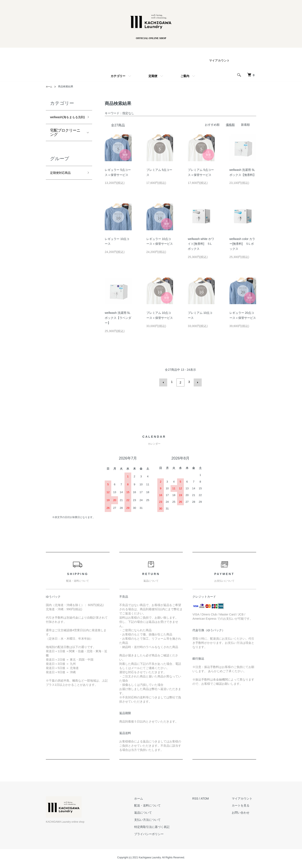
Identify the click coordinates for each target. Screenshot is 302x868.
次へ (196, 382)
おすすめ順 (212, 125)
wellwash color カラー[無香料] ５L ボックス (242, 244)
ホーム (150, 797)
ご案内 (185, 76)
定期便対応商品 (63, 181)
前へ (164, 382)
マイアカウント (219, 60)
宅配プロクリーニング (65, 140)
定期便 (153, 76)
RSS (203, 797)
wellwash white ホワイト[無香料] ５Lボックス (201, 244)
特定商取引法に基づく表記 (163, 826)
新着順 (245, 125)
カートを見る (244, 804)
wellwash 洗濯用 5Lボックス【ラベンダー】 (118, 318)
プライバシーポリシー (160, 833)
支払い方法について (159, 818)
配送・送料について (159, 804)
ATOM (213, 797)
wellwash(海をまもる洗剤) (66, 121)
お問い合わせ (244, 811)
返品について (155, 811)
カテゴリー (118, 76)
